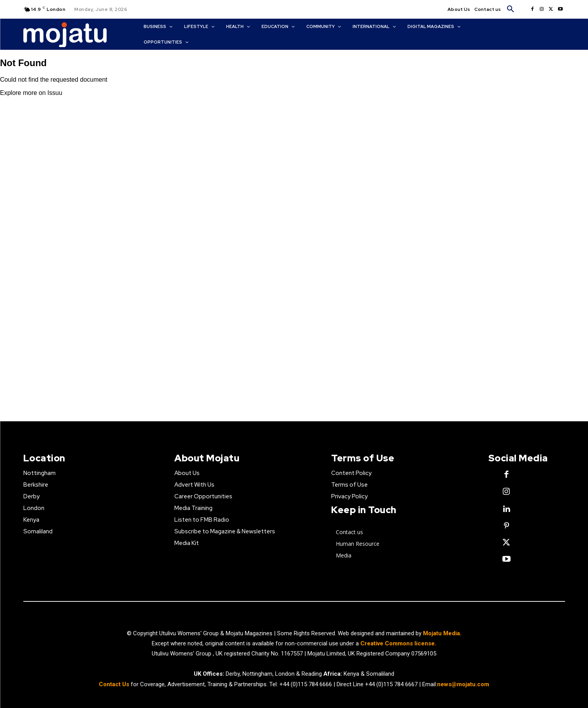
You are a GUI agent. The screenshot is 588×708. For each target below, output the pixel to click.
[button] (511, 9)
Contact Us (115, 684)
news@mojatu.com (463, 684)
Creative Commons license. (398, 643)
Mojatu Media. (442, 633)
